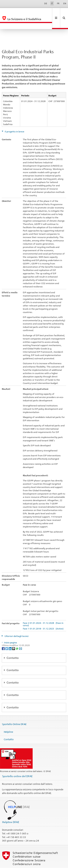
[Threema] (14, 636)
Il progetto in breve (14, 119)
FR (58, 3)
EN (65, 3)
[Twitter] (7, 636)
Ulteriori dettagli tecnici (16, 624)
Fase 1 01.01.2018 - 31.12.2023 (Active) (43, 616)
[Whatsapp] (17, 636)
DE (46, 3)
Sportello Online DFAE (14, 712)
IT (52, 3)
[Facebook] (4, 636)
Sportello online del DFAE (17, 764)
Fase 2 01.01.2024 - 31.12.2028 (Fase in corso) (43, 612)
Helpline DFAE (11, 810)
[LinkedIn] (10, 636)
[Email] (20, 636)
